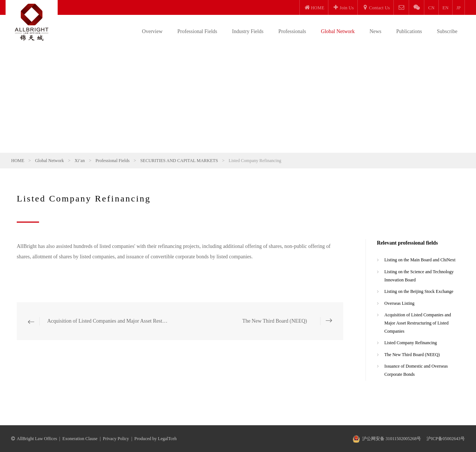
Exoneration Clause (80, 439)
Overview (152, 31)
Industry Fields (248, 31)
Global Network (338, 31)
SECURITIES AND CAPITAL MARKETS (179, 161)
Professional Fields (197, 31)
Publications (409, 31)
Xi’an (80, 161)
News (376, 31)
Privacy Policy (116, 439)
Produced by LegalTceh (155, 439)
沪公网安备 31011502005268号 (392, 439)
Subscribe (447, 31)
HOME (18, 161)
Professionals (292, 31)
